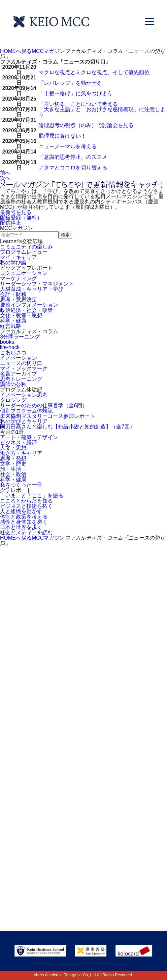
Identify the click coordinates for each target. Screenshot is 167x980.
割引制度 (29, 673)
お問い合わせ (38, 647)
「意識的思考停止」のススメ (73, 157)
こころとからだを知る (26, 501)
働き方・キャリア (21, 453)
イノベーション (18, 358)
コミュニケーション (24, 273)
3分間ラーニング (20, 337)
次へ (5, 178)
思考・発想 (13, 458)
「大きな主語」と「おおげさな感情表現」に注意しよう (102, 112)
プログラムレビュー (24, 252)
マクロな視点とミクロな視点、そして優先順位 (94, 72)
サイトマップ (32, 741)
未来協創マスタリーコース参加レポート (48, 416)
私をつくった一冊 (21, 485)
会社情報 (106, 763)
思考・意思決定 (18, 300)
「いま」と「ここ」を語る (32, 495)
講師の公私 (13, 384)
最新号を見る (16, 212)
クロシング (13, 400)
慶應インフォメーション (29, 305)
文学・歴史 (13, 464)
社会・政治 (13, 474)
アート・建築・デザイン (29, 437)
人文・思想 (13, 448)
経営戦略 (11, 326)
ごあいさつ (13, 353)
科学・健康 (13, 321)
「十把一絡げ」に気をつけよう (76, 93)
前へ (5, 173)
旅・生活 (11, 469)
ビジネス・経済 (18, 443)
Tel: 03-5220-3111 (83, 842)
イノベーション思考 (24, 395)
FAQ (100, 741)
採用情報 (26, 763)
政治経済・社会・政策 (26, 310)
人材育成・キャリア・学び (32, 289)
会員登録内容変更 (118, 718)
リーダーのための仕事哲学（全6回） (44, 405)
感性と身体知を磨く (24, 522)
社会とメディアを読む (26, 533)
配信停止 (11, 223)
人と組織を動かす (21, 511)
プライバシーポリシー (45, 786)
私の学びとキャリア (24, 421)
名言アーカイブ (18, 374)
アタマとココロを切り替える (73, 168)
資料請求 (109, 647)
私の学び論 (13, 263)
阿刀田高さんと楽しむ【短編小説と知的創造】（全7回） (67, 427)
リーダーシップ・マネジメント (37, 284)
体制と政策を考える (24, 517)
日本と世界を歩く (21, 527)
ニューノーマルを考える (68, 146)
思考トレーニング (21, 379)
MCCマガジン (48, 51)
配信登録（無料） (21, 218)
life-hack (10, 347)
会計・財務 (13, 294)
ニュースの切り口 (21, 363)
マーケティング (18, 278)
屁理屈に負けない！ (62, 136)
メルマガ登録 (118, 673)
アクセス (26, 718)
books (7, 342)
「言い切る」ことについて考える (78, 104)
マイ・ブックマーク (24, 368)
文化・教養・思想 (21, 315)
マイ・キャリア (18, 257)
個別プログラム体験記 (26, 411)
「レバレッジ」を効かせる (70, 83)
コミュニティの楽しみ (26, 247)
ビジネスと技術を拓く (26, 506)
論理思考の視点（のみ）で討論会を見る (86, 125)
